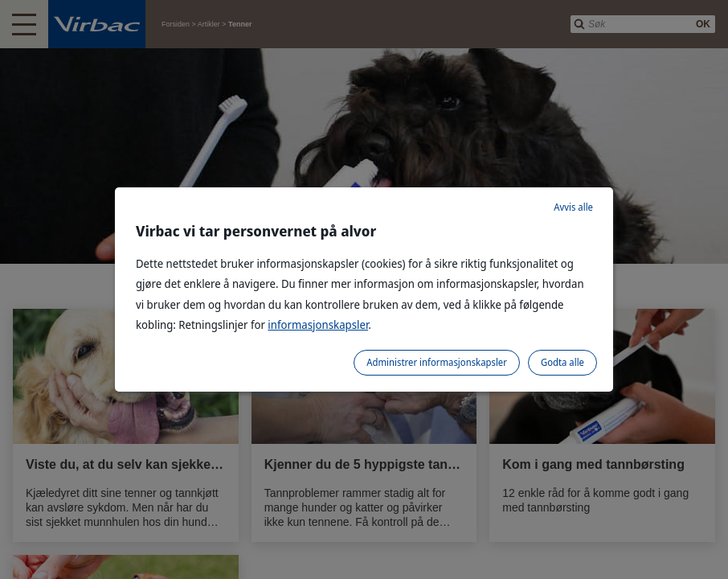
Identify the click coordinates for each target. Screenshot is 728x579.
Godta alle (562, 362)
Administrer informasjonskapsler (437, 362)
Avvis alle (573, 207)
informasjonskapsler (318, 324)
